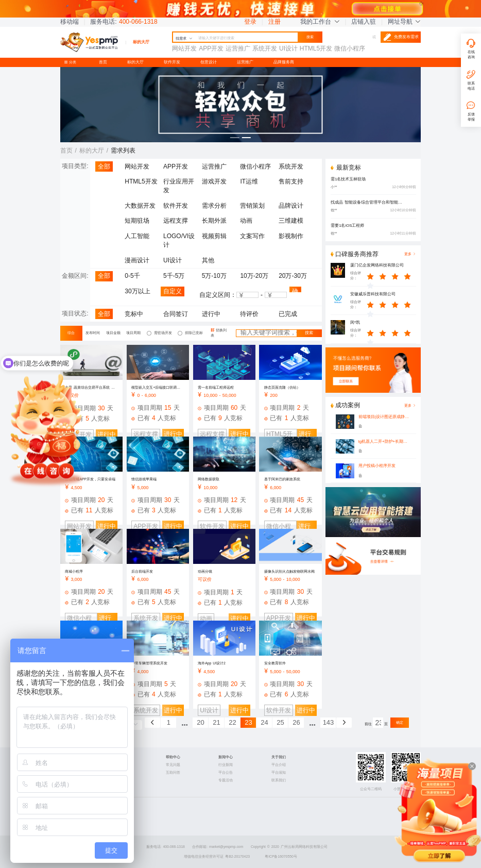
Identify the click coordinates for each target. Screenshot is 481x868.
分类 (72, 62)
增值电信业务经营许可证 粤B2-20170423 (217, 856)
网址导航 (404, 22)
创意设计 (209, 62)
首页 (103, 62)
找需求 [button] (184, 38)
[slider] (392, 276)
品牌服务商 (284, 62)
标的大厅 (135, 62)
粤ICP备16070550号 (281, 856)
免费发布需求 (401, 37)
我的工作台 (320, 22)
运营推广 (245, 62)
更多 (410, 406)
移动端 (70, 22)
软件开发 (172, 62)
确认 (295, 290)
